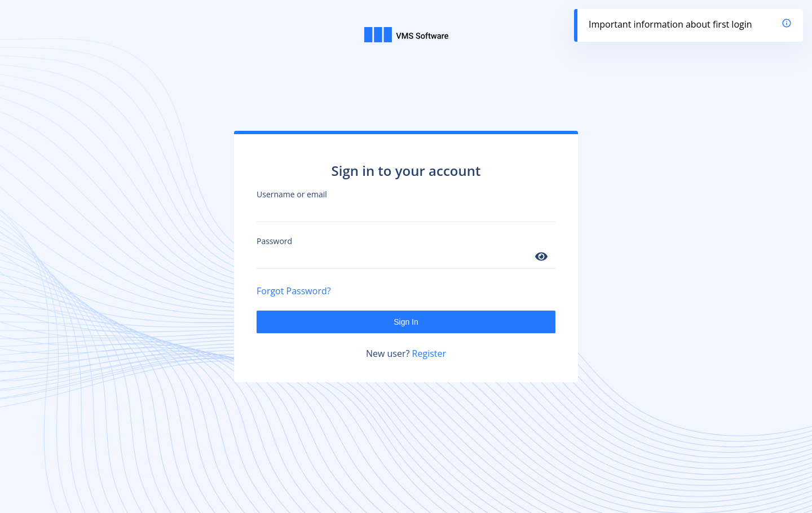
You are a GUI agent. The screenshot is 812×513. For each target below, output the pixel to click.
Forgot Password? (294, 291)
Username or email (292, 194)
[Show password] (541, 257)
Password (274, 241)
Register (429, 353)
